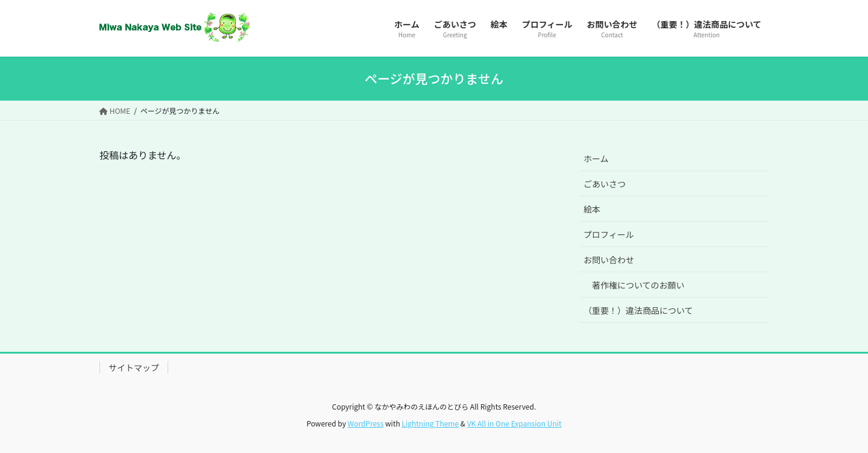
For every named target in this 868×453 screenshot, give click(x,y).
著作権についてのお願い (638, 285)
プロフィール (609, 234)
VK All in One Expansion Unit (514, 423)
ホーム (596, 158)
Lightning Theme (430, 423)
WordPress (366, 423)
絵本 (592, 209)
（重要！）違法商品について (638, 310)
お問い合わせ (609, 260)
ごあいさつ (605, 184)
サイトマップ (134, 367)
